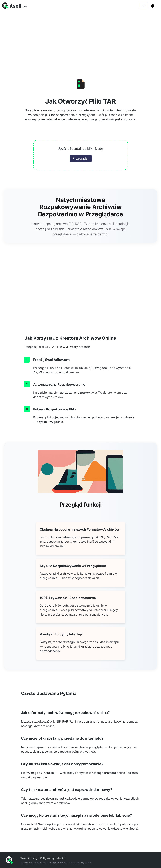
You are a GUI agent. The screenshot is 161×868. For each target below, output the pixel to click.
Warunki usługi (29, 858)
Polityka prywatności (52, 858)
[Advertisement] (80, 39)
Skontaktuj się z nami (80, 863)
